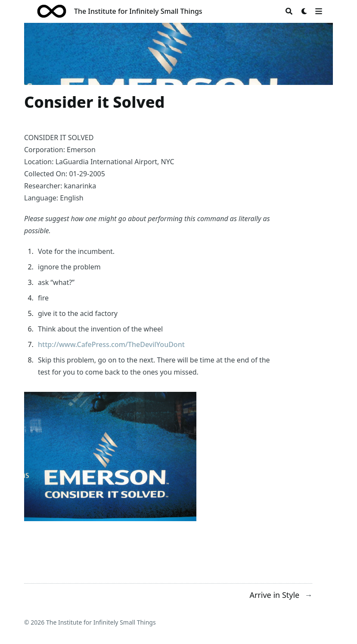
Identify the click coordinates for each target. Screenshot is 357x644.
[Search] (289, 11)
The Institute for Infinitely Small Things (138, 11)
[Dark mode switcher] (304, 11)
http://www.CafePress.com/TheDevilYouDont (111, 344)
